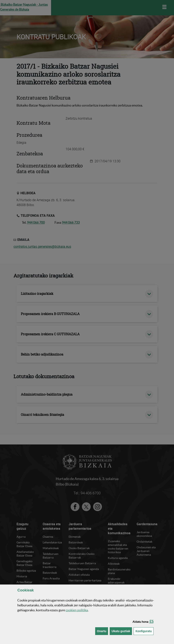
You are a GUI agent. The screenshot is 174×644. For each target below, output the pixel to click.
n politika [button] (77, 610)
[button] (152, 621)
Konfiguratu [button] (144, 631)
